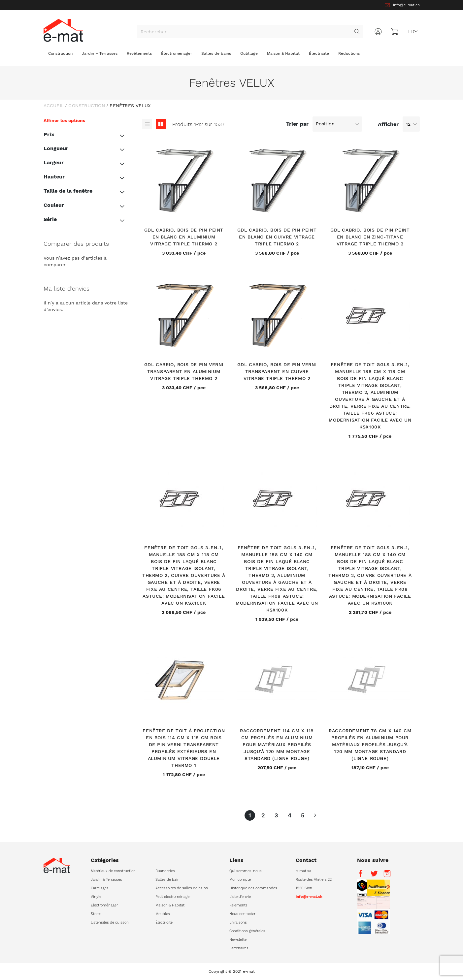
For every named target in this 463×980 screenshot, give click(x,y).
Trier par (297, 124)
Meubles (163, 914)
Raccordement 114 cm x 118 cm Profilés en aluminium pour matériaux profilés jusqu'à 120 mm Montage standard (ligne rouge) (277, 744)
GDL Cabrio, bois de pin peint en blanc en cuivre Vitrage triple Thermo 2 (277, 237)
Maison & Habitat (170, 905)
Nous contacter (242, 914)
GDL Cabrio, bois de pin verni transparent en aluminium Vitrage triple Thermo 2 (184, 371)
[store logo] (63, 30)
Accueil (54, 106)
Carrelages (100, 888)
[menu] (232, 56)
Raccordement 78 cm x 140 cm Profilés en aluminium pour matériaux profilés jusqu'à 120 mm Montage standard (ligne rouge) (370, 744)
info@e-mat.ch (406, 5)
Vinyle (96, 897)
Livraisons (238, 922)
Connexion (378, 32)
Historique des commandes (253, 888)
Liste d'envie (240, 897)
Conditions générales (247, 931)
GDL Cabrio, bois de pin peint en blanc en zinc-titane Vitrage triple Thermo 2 (370, 237)
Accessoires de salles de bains (182, 888)
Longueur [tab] (56, 148)
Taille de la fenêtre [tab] (68, 191)
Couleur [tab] (54, 205)
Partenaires (239, 948)
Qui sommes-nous (246, 871)
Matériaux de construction (113, 871)
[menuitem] (60, 55)
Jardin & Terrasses (106, 880)
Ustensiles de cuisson (110, 922)
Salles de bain (167, 880)
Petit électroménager (173, 897)
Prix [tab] (49, 134)
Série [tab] (50, 219)
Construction (86, 106)
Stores (96, 914)
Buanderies (165, 871)
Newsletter (239, 940)
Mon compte (240, 880)
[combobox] (250, 32)
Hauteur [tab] (54, 177)
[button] (413, 31)
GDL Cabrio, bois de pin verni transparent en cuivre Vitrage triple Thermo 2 (277, 371)
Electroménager (104, 905)
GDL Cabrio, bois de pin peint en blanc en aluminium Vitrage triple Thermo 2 (184, 237)
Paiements (238, 905)
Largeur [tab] (54, 162)
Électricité (164, 922)
